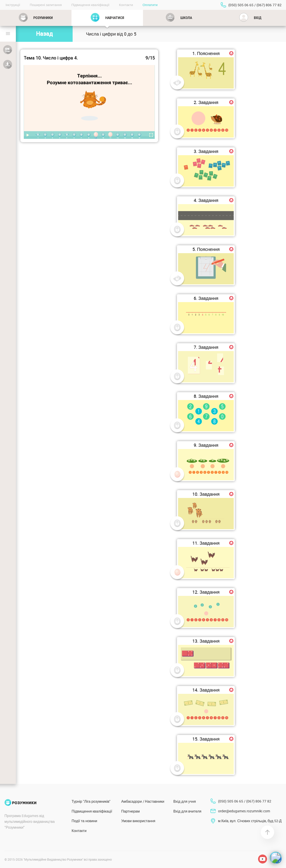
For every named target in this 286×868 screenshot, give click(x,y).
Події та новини (84, 821)
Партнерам (130, 811)
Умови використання (138, 821)
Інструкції (13, 5)
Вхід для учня (185, 801)
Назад (44, 34)
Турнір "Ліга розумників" (91, 801)
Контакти (126, 5)
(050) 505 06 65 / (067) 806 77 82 (255, 5)
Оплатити (150, 5)
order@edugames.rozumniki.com (244, 811)
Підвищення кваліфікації (90, 5)
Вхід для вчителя (187, 811)
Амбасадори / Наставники (143, 801)
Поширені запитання (46, 5)
